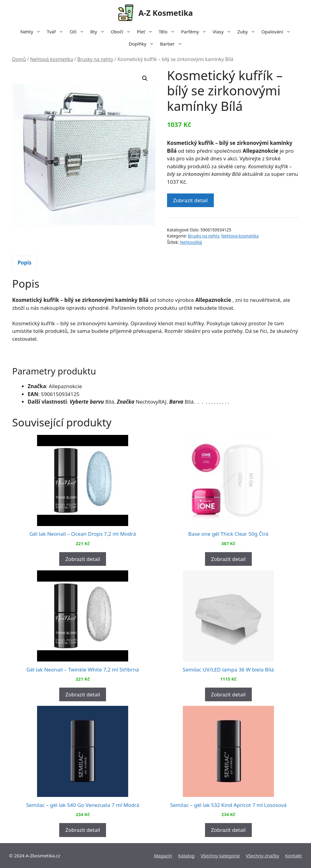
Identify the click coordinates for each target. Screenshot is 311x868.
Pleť (146, 32)
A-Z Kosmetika (166, 13)
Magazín (163, 856)
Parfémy (195, 32)
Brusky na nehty (95, 59)
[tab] (25, 262)
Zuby (248, 32)
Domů (19, 59)
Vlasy (223, 32)
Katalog (186, 856)
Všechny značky (263, 856)
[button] (145, 78)
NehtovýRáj (191, 242)
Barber (173, 44)
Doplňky (143, 44)
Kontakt (294, 856)
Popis (25, 263)
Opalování (278, 32)
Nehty (32, 32)
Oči (78, 32)
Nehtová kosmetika (51, 59)
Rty (99, 32)
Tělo (169, 32)
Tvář (57, 32)
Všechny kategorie (220, 856)
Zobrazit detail (190, 200)
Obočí (122, 32)
